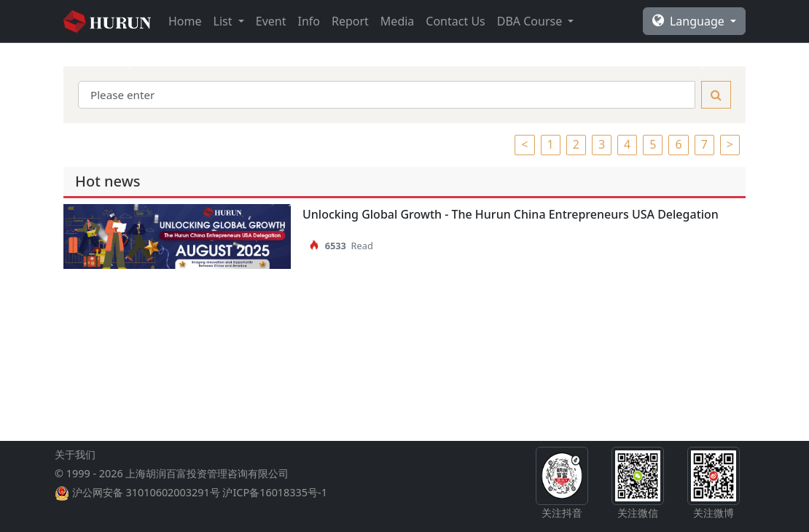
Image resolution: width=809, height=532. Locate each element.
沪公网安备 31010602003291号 (146, 492)
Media (397, 21)
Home (185, 21)
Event (271, 21)
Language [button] (690, 21)
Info (309, 21)
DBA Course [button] (531, 21)
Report (350, 21)
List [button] (224, 21)
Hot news (108, 181)
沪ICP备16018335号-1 (274, 492)
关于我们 (75, 454)
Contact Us (455, 21)
